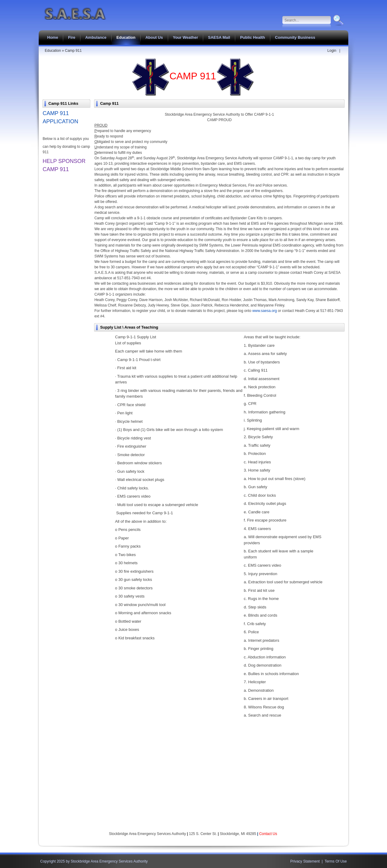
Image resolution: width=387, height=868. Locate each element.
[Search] (307, 20)
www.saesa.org (264, 311)
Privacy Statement (305, 861)
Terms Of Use (336, 861)
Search (338, 20)
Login (332, 51)
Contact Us (268, 834)
